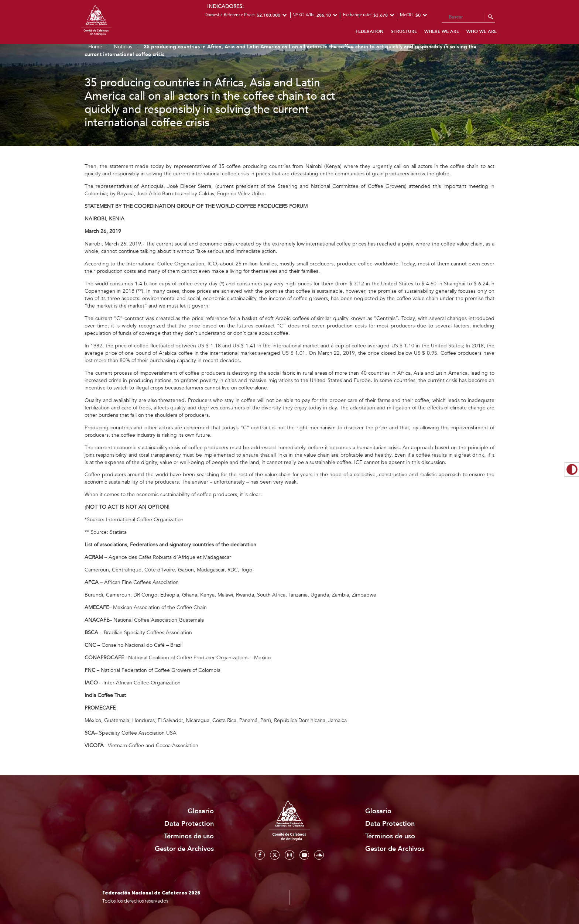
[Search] (468, 17)
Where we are (442, 31)
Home (95, 47)
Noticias (123, 47)
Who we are (482, 31)
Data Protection (189, 824)
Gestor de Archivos (184, 849)
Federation (370, 31)
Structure (404, 31)
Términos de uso (189, 836)
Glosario (201, 811)
